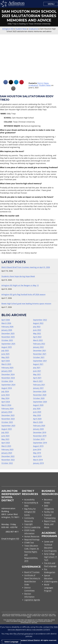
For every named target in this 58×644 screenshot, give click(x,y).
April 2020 (37, 419)
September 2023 (8, 426)
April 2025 (6, 361)
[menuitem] (40, 482)
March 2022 (38, 340)
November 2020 (40, 395)
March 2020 (38, 422)
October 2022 (7, 463)
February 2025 (7, 368)
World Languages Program (49, 588)
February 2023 (7, 449)
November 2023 (8, 419)
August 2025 (7, 347)
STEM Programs (51, 582)
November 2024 (8, 378)
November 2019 (40, 436)
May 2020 (37, 415)
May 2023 (5, 439)
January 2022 (38, 347)
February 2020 (39, 426)
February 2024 (7, 409)
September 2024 (8, 385)
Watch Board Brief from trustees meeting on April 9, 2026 (26, 267)
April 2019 (37, 456)
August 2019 (38, 446)
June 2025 (5, 354)
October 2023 (7, 422)
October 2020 (39, 398)
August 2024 (7, 388)
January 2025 (7, 371)
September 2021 (40, 361)
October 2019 (39, 439)
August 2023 (7, 429)
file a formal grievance (23, 634)
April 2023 (6, 443)
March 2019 (38, 460)
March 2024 (6, 405)
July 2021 (37, 368)
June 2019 (37, 449)
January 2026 (7, 330)
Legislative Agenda (32, 600)
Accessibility (29, 500)
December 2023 (8, 415)
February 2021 (39, 385)
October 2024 (7, 381)
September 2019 (40, 443)
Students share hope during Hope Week (18, 276)
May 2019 (37, 453)
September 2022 (40, 320)
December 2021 (40, 351)
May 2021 (37, 374)
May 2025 (5, 357)
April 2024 (6, 402)
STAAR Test (29, 543)
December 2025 (8, 333)
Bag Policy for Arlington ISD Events (30, 512)
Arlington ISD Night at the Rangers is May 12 (20, 285)
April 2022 (37, 337)
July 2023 (5, 432)
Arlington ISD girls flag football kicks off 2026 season (23, 294)
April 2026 (6, 320)
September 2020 (40, 402)
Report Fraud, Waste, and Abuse (50, 524)
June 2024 (5, 395)
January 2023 (7, 453)
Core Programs (50, 551)
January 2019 (38, 463)
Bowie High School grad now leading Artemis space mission (26, 304)
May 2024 (5, 398)
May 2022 (37, 333)
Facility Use (49, 512)
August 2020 (38, 405)
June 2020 (37, 412)
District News (43, 83)
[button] (51, 4)
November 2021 (40, 354)
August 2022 (38, 323)
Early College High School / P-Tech (51, 557)
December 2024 (8, 374)
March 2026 (6, 323)
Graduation (33, 85)
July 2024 (5, 391)
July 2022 (37, 327)
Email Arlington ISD (10, 539)
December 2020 (40, 391)
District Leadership (32, 527)
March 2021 (38, 381)
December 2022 (8, 456)
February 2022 (39, 344)
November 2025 (8, 337)
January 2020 (38, 429)
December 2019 (40, 432)
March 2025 (6, 364)
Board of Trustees (32, 572)
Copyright (28, 524)
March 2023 (6, 446)
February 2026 (7, 327)
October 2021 (39, 357)
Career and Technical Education (49, 545)
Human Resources (32, 536)
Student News (45, 85)
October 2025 (7, 340)
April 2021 (37, 378)
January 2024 (7, 412)
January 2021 (38, 388)
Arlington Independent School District (24, 640)
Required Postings (32, 539)
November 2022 (8, 460)
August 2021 (38, 364)
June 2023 (5, 436)
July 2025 (5, 351)
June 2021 (37, 371)
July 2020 (37, 409)
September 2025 (8, 344)
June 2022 (37, 330)
